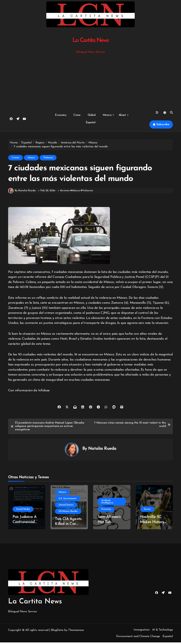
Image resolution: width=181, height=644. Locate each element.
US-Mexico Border (68, 513)
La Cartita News (91, 40)
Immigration (142, 631)
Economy (61, 115)
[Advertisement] (91, 81)
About (124, 115)
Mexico (108, 115)
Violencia (48, 158)
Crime (77, 115)
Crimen (16, 158)
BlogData (57, 632)
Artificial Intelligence (107, 503)
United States (66, 506)
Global (92, 115)
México (31, 158)
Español (91, 123)
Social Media (23, 511)
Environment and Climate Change (138, 638)
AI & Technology (163, 631)
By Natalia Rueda (22, 192)
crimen (66, 192)
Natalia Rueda (102, 450)
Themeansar (76, 632)
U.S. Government (68, 500)
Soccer (147, 511)
